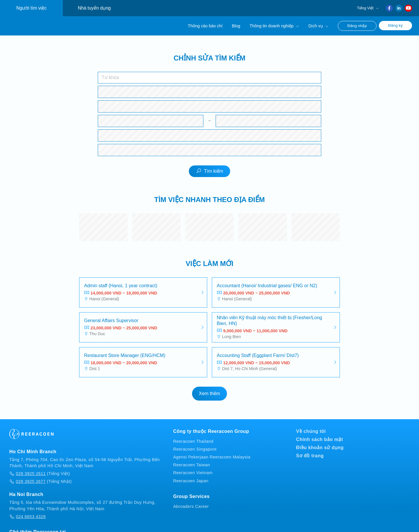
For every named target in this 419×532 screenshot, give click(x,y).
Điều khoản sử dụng (320, 447)
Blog (236, 26)
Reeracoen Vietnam (193, 473)
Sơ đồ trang (310, 455)
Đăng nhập (357, 26)
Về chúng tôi (311, 431)
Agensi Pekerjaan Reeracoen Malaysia (212, 457)
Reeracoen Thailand (193, 441)
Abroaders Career (191, 506)
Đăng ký (395, 25)
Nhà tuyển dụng (94, 8)
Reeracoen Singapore (195, 449)
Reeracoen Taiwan (192, 465)
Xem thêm (210, 393)
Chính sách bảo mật (320, 439)
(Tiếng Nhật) (40, 481)
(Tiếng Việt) (40, 474)
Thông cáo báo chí (205, 26)
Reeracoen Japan (191, 481)
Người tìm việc (31, 8)
